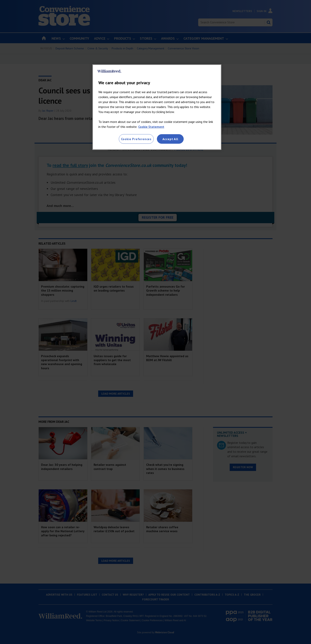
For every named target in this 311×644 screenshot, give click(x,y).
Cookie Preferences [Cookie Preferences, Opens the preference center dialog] (136, 139)
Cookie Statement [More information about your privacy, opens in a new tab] (151, 127)
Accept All (170, 139)
